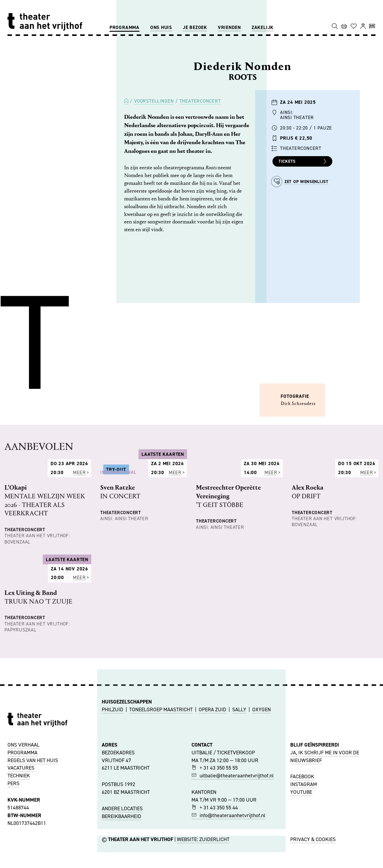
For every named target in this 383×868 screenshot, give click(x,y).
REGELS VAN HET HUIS (33, 852)
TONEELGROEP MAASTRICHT (161, 801)
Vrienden (229, 27)
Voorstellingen (154, 101)
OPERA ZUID (212, 801)
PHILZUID (113, 801)
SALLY (239, 801)
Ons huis (161, 27)
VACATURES (21, 860)
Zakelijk (263, 27)
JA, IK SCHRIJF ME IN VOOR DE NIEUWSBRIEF (325, 849)
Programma (124, 27)
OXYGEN (262, 801)
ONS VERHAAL (23, 837)
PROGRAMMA (22, 845)
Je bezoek (195, 27)
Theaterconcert (200, 101)
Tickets (303, 162)
